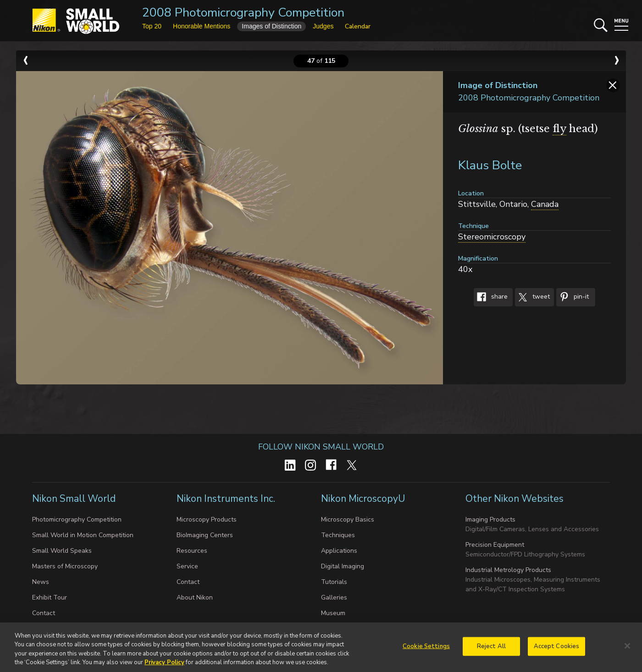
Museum (333, 613)
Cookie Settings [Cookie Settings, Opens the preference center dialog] (426, 650)
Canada (545, 204)
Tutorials (334, 582)
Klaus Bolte (490, 165)
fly (559, 129)
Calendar (358, 26)
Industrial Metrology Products (508, 570)
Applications (339, 551)
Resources (192, 551)
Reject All (491, 650)
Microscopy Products (207, 519)
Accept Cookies (557, 650)
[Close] (627, 650)
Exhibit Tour (50, 597)
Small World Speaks (62, 551)
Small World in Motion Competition (83, 535)
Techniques (338, 535)
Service (187, 566)
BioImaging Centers (205, 535)
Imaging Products (490, 519)
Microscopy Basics (348, 519)
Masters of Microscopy (65, 566)
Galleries (334, 597)
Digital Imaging (343, 566)
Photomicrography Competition (77, 519)
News (41, 582)
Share (491, 297)
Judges (323, 26)
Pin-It (573, 297)
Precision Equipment (495, 545)
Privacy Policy (164, 666)
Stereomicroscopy (492, 237)
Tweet (532, 297)
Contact (44, 613)
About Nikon (195, 597)
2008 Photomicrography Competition (243, 13)
